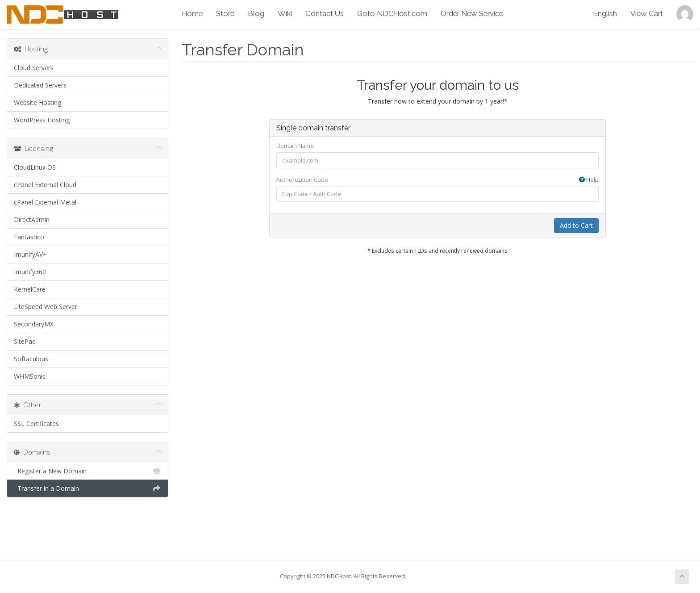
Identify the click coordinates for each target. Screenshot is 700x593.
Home (192, 13)
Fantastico (29, 237)
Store (225, 13)
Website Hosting (37, 102)
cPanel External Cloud (45, 185)
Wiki (285, 13)
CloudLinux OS (35, 167)
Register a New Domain (87, 471)
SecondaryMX (34, 324)
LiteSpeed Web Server (46, 307)
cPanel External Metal (45, 202)
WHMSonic (30, 376)
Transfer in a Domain (87, 489)
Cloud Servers (34, 68)
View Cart (647, 13)
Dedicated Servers (40, 85)
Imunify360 (30, 272)
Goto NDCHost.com (392, 13)
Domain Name (295, 146)
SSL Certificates (36, 424)
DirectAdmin (32, 219)
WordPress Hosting (42, 120)
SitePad (25, 341)
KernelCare (30, 289)
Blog (256, 13)
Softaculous (31, 359)
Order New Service (472, 13)
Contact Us (325, 13)
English (605, 13)
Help (589, 180)
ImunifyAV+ (30, 254)
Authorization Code (437, 180)
